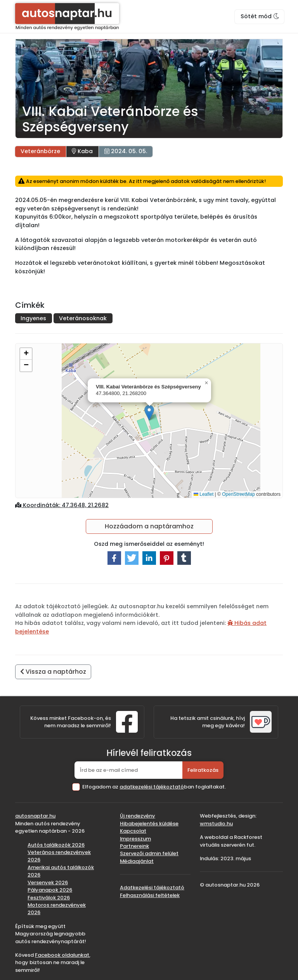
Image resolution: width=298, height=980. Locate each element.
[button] (149, 413)
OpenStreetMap (238, 494)
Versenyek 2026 (48, 883)
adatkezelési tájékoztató (152, 787)
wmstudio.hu (216, 824)
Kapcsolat (133, 831)
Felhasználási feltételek (150, 895)
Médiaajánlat (137, 861)
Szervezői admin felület (149, 853)
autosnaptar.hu (35, 816)
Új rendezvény (138, 816)
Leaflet (204, 494)
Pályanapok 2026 (50, 890)
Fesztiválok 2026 (49, 898)
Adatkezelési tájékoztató (152, 888)
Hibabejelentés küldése (149, 824)
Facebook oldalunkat (62, 955)
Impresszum (135, 839)
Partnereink (134, 846)
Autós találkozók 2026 (56, 845)
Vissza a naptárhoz (53, 672)
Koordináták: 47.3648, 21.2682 (62, 505)
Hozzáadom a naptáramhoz (149, 526)
